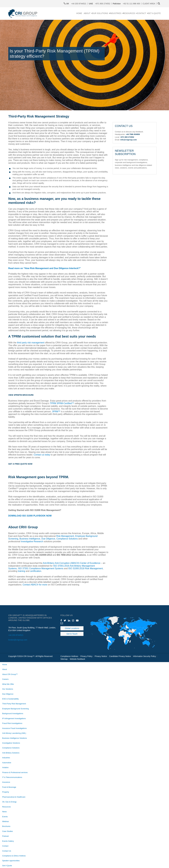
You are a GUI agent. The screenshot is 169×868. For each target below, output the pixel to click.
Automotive (7, 763)
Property (6, 792)
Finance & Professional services (15, 772)
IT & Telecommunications (12, 777)
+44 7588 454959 (133, 134)
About (5, 669)
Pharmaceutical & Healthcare (14, 797)
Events (5, 817)
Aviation (5, 767)
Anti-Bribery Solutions (11, 753)
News (4, 812)
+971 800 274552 (100, 4)
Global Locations (72, 628)
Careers (5, 679)
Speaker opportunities (11, 861)
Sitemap (64, 659)
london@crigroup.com (18, 640)
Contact (5, 846)
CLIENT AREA (149, 4)
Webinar (6, 821)
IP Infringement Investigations (14, 718)
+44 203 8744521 (16, 635)
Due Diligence (8, 694)
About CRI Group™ (10, 674)
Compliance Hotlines (69, 656)
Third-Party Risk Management (14, 704)
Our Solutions (8, 689)
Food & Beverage (9, 787)
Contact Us (7, 851)
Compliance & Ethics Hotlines (14, 856)
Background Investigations (13, 713)
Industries (6, 758)
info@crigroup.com (129, 140)
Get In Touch (72, 634)
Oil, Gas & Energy (9, 802)
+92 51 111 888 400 (126, 4)
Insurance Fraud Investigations (14, 728)
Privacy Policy (86, 656)
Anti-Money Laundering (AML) (14, 733)
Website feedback (77, 659)
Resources (6, 807)
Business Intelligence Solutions (15, 738)
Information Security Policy (145, 656)
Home (5, 664)
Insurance (6, 782)
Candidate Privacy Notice (120, 656)
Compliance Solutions (11, 748)
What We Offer (8, 684)
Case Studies (8, 831)
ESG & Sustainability (10, 699)
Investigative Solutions (11, 743)
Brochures (6, 826)
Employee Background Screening (15, 709)
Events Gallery (8, 841)
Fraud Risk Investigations (12, 723)
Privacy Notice (101, 656)
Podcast (5, 836)
